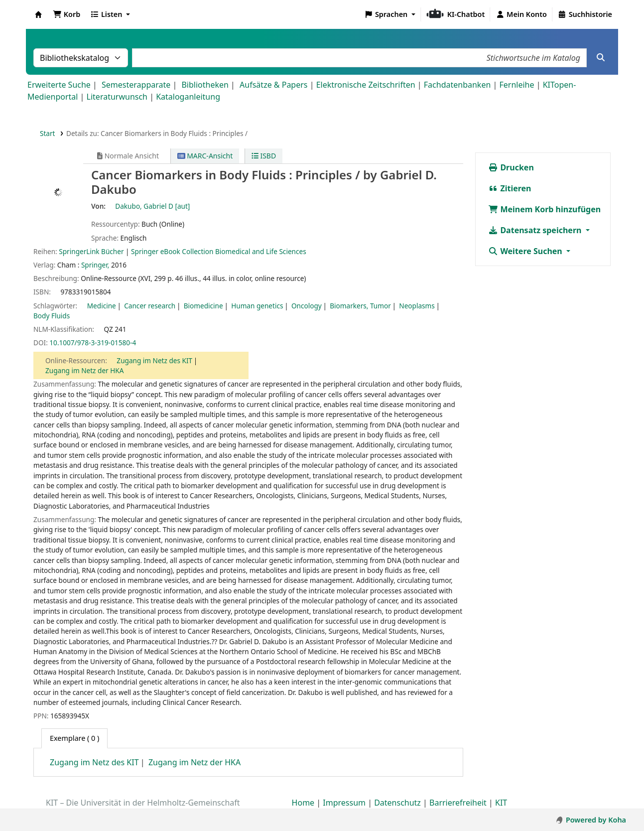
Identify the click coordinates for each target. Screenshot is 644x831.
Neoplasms (417, 306)
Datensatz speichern (536, 230)
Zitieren (510, 188)
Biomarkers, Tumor (360, 306)
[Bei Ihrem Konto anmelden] (521, 14)
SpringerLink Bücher (91, 251)
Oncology (307, 306)
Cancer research (150, 306)
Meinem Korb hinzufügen (544, 209)
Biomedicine (203, 306)
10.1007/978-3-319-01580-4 (93, 343)
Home (303, 803)
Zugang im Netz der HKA (84, 370)
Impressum (344, 803)
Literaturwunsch (117, 97)
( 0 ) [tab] (74, 738)
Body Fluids (52, 316)
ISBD (264, 156)
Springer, (95, 265)
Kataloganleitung (188, 97)
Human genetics (257, 306)
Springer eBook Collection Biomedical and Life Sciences (219, 251)
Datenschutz (397, 803)
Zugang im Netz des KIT (154, 360)
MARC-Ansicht (205, 156)
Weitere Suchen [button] (526, 251)
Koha (38, 14)
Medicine (102, 306)
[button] (66, 14)
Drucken (511, 167)
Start (48, 133)
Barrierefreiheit (458, 803)
